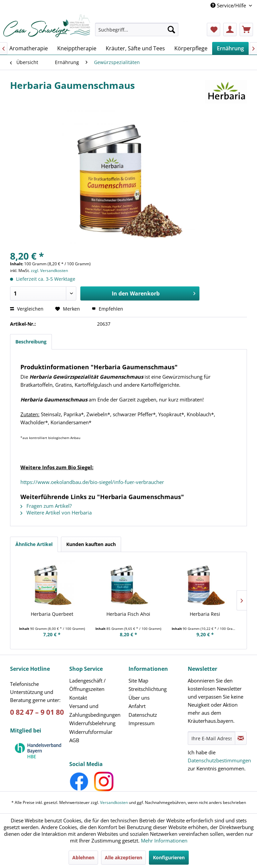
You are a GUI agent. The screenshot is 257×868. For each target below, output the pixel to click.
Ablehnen (83, 857)
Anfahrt (137, 706)
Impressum (142, 723)
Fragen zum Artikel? (46, 506)
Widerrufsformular (91, 732)
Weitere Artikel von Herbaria (56, 512)
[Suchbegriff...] (137, 30)
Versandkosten (114, 802)
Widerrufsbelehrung (92, 723)
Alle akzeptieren (123, 857)
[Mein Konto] (230, 30)
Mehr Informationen (164, 840)
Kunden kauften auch (91, 544)
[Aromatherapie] (29, 48)
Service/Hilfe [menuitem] (229, 5)
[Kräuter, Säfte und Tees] (135, 48)
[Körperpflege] (191, 48)
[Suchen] (171, 30)
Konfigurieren (169, 857)
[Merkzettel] (213, 30)
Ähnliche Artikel (34, 544)
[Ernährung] (230, 48)
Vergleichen (27, 309)
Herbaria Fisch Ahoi (128, 614)
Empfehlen (107, 309)
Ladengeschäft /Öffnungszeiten (88, 685)
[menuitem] (137, 33)
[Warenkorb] (246, 30)
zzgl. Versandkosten (49, 270)
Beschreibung (31, 342)
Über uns (139, 698)
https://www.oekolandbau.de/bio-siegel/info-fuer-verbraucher (92, 482)
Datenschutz (143, 715)
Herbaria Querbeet (52, 614)
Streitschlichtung (148, 689)
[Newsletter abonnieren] (241, 738)
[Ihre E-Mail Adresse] (211, 738)
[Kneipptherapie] (77, 48)
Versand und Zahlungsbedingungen (95, 710)
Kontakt (78, 698)
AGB (74, 740)
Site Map (138, 681)
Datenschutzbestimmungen (219, 760)
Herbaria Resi (205, 614)
